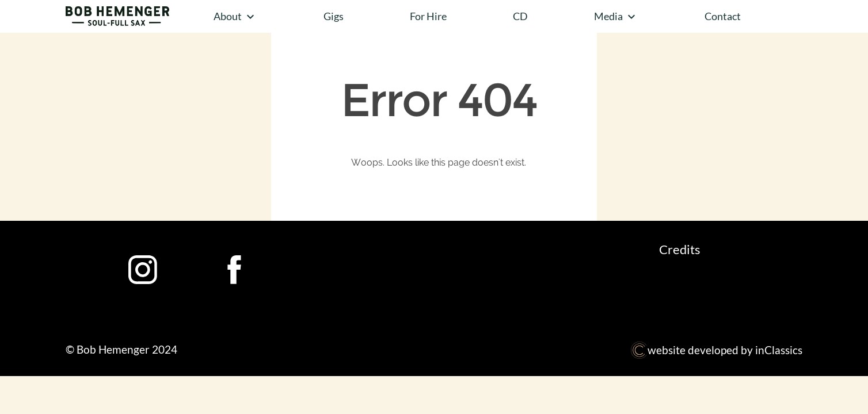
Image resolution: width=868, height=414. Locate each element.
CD (520, 16)
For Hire (428, 16)
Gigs (334, 16)
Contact (723, 16)
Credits (680, 249)
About (235, 17)
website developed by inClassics (716, 350)
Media (616, 17)
